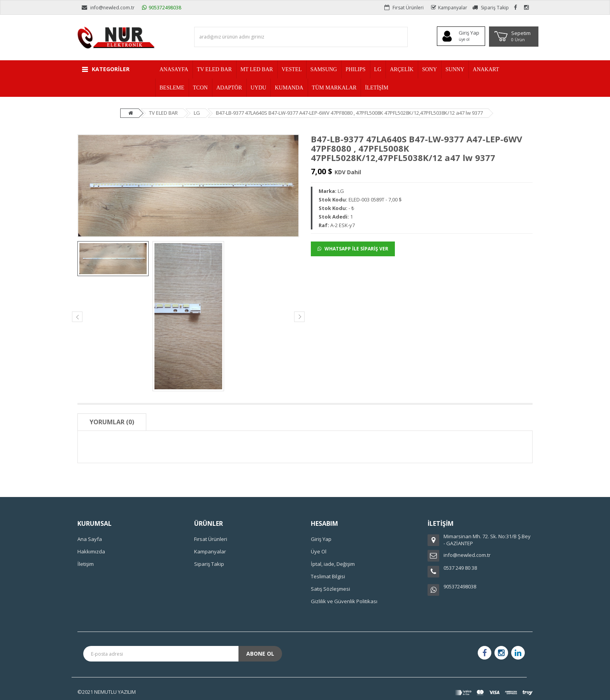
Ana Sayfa (90, 539)
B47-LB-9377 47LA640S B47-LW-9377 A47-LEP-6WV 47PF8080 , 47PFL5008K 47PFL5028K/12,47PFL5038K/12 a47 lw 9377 (349, 113)
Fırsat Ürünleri (404, 8)
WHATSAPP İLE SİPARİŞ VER (353, 249)
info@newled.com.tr (108, 8)
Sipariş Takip (491, 8)
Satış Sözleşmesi (330, 589)
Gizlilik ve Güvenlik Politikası (344, 601)
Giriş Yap (321, 539)
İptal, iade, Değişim (333, 564)
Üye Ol (319, 551)
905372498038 (162, 8)
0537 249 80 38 (460, 568)
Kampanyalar (449, 8)
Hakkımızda (91, 551)
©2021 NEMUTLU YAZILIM (107, 692)
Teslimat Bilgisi (328, 576)
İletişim (86, 564)
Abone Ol (260, 654)
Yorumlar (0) (112, 422)
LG (197, 113)
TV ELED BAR (163, 113)
